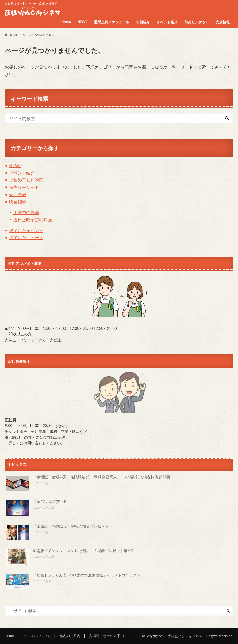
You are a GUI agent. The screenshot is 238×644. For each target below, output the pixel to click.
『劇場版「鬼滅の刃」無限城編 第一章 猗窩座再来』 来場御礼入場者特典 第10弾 (102, 477)
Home (66, 22)
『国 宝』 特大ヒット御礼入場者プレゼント (71, 526)
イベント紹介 (167, 22)
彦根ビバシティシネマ (185, 636)
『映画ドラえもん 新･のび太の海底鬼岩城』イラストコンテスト (87, 575)
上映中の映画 (26, 212)
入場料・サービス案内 (106, 636)
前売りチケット (197, 22)
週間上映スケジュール (112, 22)
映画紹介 (143, 22)
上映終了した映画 (26, 180)
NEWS (82, 22)
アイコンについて (37, 636)
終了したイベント (26, 230)
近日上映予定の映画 (33, 220)
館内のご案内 (70, 636)
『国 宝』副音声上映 (50, 502)
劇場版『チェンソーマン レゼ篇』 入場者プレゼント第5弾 (83, 551)
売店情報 (223, 22)
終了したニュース (26, 237)
